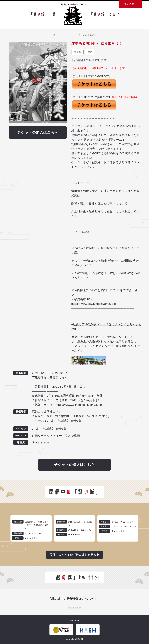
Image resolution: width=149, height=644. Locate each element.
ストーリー (60, 35)
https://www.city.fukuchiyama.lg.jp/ (94, 304)
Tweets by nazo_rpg (74, 608)
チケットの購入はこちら (38, 132)
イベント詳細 (87, 35)
